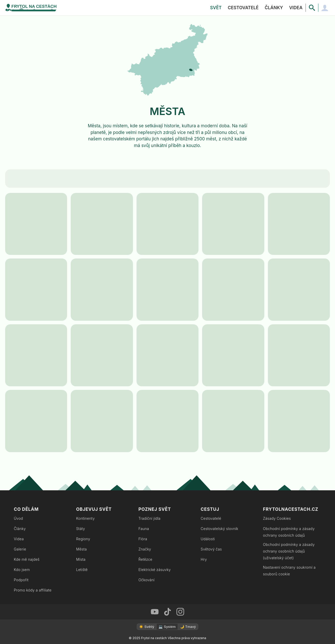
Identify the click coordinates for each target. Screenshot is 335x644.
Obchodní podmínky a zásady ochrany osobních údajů (289, 532)
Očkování (146, 580)
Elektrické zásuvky (154, 570)
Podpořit (21, 580)
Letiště (82, 570)
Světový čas (211, 549)
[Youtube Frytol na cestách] (155, 612)
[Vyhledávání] (312, 8)
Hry (204, 559)
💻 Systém (167, 627)
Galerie (20, 549)
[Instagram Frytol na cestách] (180, 612)
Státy (81, 529)
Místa (81, 559)
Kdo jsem (22, 570)
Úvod (18, 518)
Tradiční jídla (149, 518)
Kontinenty (85, 518)
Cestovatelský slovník (220, 529)
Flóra (143, 539)
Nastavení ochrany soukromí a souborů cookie (289, 571)
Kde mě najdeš (27, 559)
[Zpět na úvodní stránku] (31, 8)
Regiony (83, 539)
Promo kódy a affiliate (33, 590)
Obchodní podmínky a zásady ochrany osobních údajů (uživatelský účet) (289, 551)
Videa (296, 8)
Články (274, 8)
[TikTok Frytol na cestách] (167, 612)
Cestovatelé (243, 8)
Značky (145, 549)
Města (81, 549)
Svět (216, 8)
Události (208, 539)
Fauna (144, 529)
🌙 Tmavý (188, 627)
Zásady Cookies (277, 518)
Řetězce (145, 559)
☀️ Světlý (147, 627)
